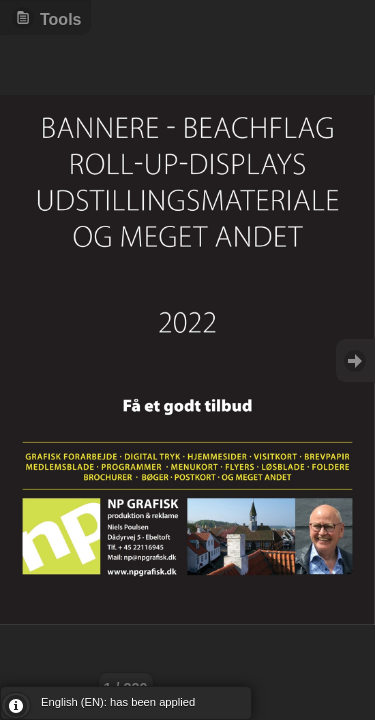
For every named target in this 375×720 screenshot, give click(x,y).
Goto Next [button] (355, 360)
